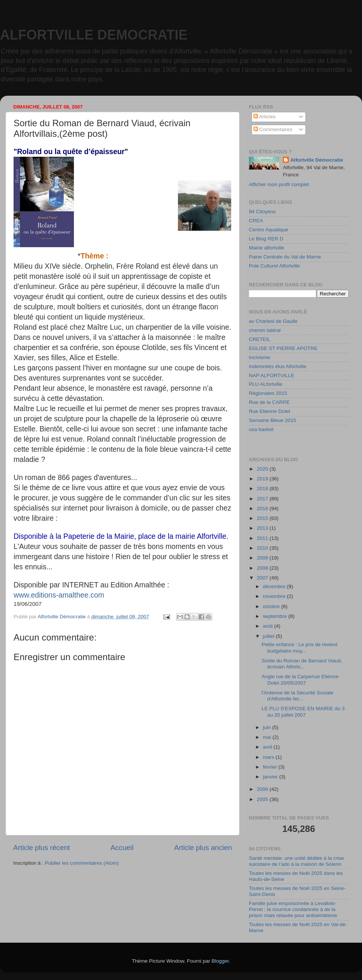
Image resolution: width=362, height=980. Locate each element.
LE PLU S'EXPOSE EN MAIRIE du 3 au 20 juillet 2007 (303, 712)
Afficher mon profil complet (279, 184)
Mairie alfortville (267, 248)
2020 (263, 469)
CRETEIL (260, 339)
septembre (276, 616)
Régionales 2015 (268, 393)
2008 (263, 568)
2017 (263, 499)
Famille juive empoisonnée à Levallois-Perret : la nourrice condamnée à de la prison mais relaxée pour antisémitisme (293, 909)
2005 (263, 799)
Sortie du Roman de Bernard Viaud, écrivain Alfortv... (302, 664)
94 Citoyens (262, 212)
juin (268, 727)
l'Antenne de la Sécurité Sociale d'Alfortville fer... (298, 696)
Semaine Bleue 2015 (272, 420)
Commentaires (273, 129)
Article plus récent (41, 848)
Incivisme (259, 357)
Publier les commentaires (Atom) (82, 863)
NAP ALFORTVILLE (271, 375)
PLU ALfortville (266, 384)
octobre (272, 606)
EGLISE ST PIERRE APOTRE (283, 348)
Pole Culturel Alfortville (274, 266)
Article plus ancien (203, 848)
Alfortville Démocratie (317, 160)
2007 (263, 578)
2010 (263, 548)
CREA (256, 221)
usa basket (261, 429)
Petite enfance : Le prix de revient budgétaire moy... (300, 647)
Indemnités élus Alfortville (278, 366)
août (268, 626)
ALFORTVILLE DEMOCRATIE (94, 35)
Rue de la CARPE (269, 402)
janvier (271, 777)
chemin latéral (265, 330)
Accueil (122, 848)
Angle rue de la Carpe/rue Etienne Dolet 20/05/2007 (300, 680)
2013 (263, 528)
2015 (263, 518)
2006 (263, 789)
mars (269, 757)
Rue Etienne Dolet (270, 411)
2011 (263, 538)
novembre (275, 596)
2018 (263, 488)
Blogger (220, 961)
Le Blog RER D (266, 239)
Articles (265, 117)
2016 (263, 508)
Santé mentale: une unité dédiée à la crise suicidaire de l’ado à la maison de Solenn (296, 861)
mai (268, 737)
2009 (263, 558)
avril (268, 747)
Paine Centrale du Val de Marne (285, 257)
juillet (269, 636)
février (271, 767)
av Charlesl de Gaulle (273, 321)
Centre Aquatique (268, 230)
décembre (275, 586)
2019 (263, 479)
